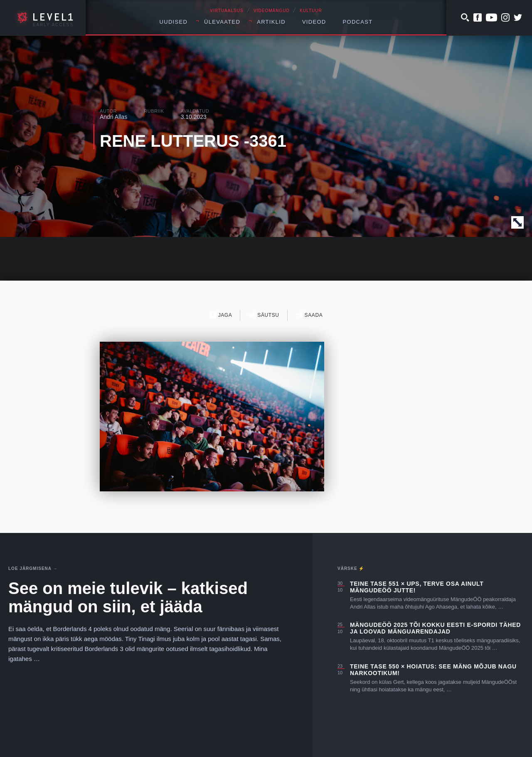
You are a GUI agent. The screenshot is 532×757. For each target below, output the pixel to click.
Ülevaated (222, 22)
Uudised (174, 22)
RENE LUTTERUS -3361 (193, 141)
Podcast (358, 22)
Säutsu (264, 315)
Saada (309, 315)
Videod (314, 22)
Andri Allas (113, 117)
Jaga (221, 315)
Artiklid (271, 22)
